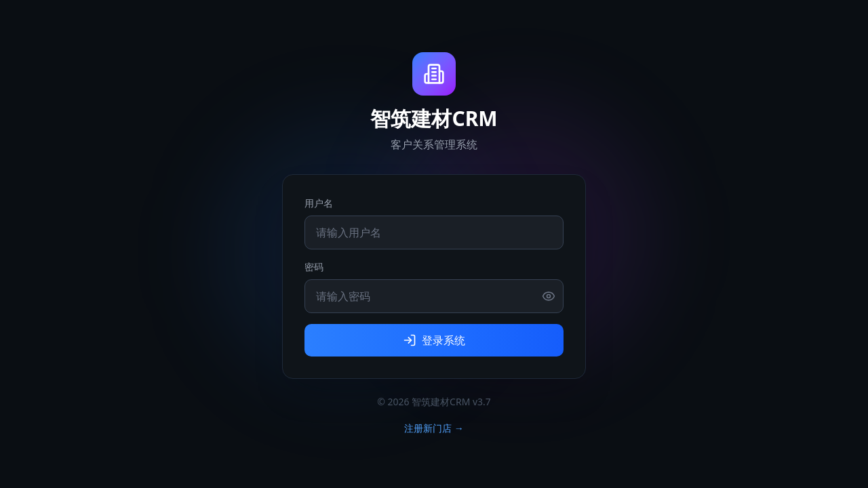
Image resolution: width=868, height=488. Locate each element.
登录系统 (434, 340)
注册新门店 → (434, 428)
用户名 (319, 203)
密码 (314, 267)
